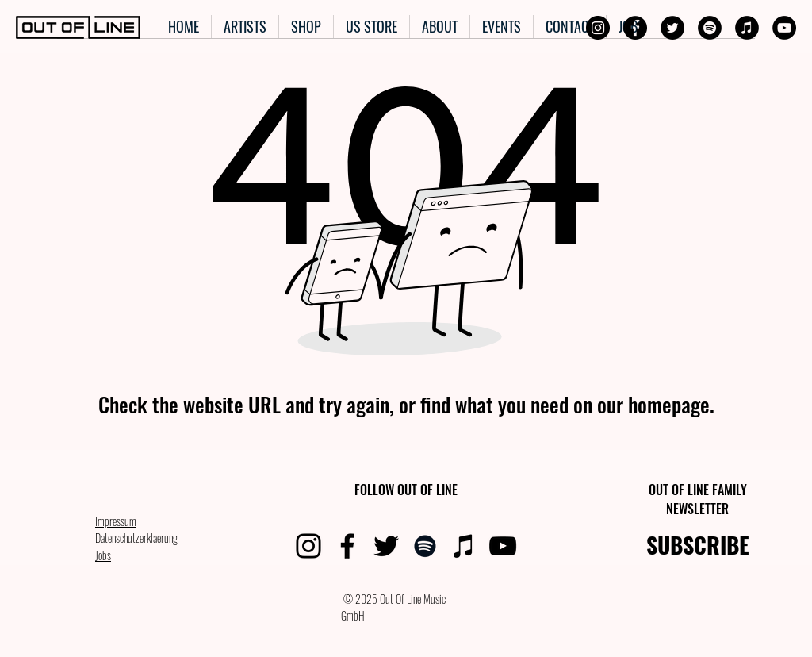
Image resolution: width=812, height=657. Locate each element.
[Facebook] (635, 28)
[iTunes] (747, 28)
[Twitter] (672, 28)
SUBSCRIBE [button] (698, 545)
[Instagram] (598, 28)
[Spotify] (710, 28)
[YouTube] (784, 28)
